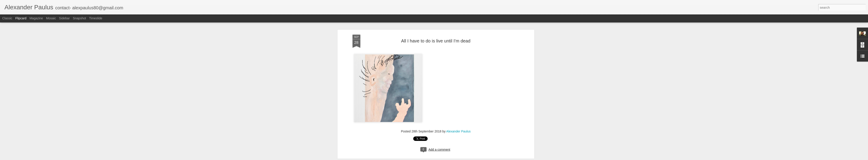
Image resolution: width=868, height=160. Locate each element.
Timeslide (96, 18)
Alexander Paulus (459, 34)
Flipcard (21, 18)
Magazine (36, 18)
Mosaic (51, 18)
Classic (7, 18)
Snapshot (79, 18)
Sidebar (64, 18)
